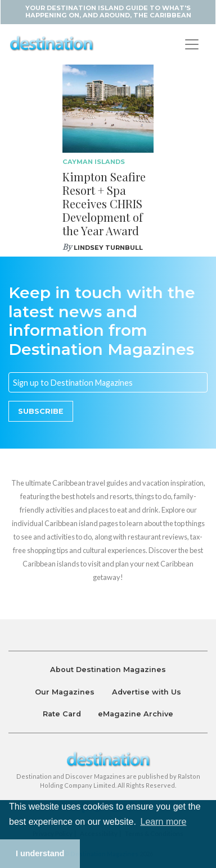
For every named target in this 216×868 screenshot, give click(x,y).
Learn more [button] (164, 822)
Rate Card (62, 714)
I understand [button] (40, 853)
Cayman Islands (94, 162)
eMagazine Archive (136, 714)
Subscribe (41, 411)
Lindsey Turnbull (108, 248)
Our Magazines (65, 692)
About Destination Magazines (108, 670)
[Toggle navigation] (192, 44)
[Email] (108, 382)
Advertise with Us (147, 692)
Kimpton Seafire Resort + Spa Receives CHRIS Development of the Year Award (104, 204)
